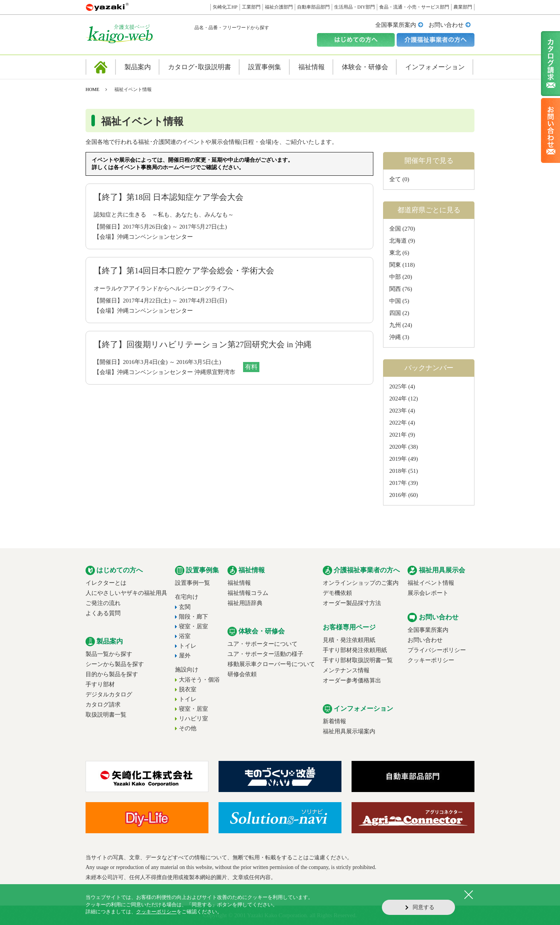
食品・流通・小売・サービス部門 (414, 7)
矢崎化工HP (225, 7)
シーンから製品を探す (115, 664)
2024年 (398, 399)
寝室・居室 (193, 626)
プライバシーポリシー (437, 650)
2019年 (398, 459)
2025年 (398, 386)
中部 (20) (401, 277)
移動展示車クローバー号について (271, 664)
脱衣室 (188, 689)
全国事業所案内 (396, 25)
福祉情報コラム (248, 593)
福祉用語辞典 (245, 603)
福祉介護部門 (279, 7)
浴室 (185, 636)
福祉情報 (239, 583)
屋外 (185, 656)
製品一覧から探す (109, 654)
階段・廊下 (193, 617)
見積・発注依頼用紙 (349, 640)
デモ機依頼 (337, 593)
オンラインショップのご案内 (361, 583)
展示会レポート (428, 593)
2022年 (398, 423)
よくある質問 (103, 613)
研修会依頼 (242, 674)
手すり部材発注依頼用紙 (355, 650)
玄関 (185, 607)
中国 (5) (399, 301)
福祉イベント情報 (431, 583)
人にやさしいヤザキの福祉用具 (126, 593)
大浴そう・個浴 (199, 680)
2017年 (398, 483)
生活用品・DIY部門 (354, 7)
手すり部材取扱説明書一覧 (358, 660)
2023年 (398, 411)
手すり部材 (100, 684)
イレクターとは (106, 583)
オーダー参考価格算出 (352, 680)
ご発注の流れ (103, 603)
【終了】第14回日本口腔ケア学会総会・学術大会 (184, 271)
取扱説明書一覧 (106, 715)
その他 (188, 728)
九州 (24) (401, 325)
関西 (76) (401, 289)
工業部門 (251, 7)
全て (395, 179)
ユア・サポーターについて (262, 644)
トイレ (188, 646)
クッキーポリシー (431, 660)
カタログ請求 (103, 705)
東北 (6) (399, 253)
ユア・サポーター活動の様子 (265, 654)
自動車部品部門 (313, 7)
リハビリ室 (193, 719)
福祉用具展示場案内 (349, 731)
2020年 (398, 447)
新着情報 (334, 721)
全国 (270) (402, 229)
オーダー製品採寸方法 (352, 603)
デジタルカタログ (109, 694)
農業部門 (463, 7)
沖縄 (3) (399, 337)
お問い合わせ (446, 25)
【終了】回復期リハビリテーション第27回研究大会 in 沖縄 (203, 344)
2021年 (398, 435)
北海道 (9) (402, 241)
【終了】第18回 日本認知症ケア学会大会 (169, 197)
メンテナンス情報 (346, 670)
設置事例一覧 (192, 583)
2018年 (398, 471)
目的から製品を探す (112, 674)
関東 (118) (402, 265)
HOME (92, 89)
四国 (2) (399, 313)
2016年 (398, 495)
